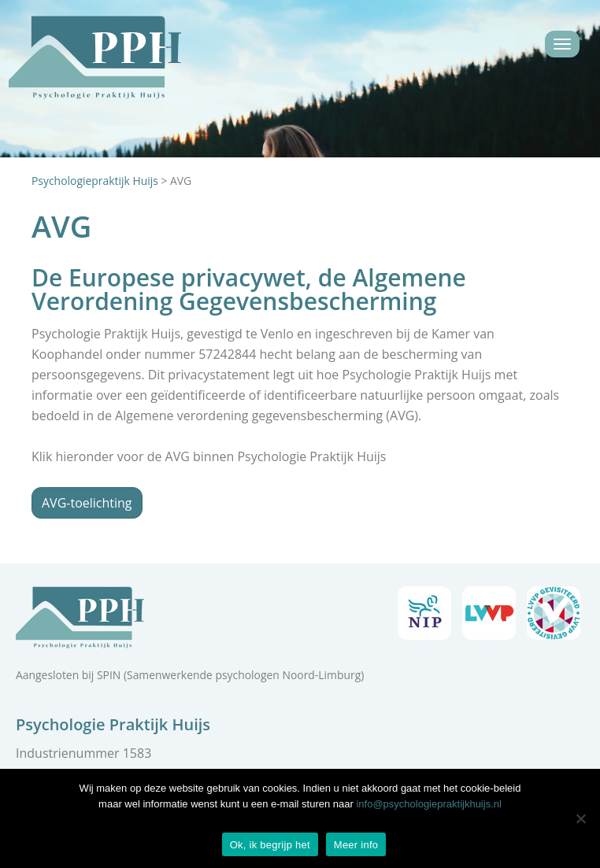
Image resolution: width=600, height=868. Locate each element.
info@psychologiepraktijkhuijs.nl (428, 804)
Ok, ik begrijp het (270, 845)
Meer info (356, 845)
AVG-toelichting (87, 503)
